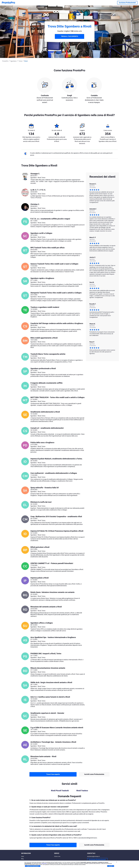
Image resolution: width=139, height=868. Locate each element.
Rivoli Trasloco (82, 791)
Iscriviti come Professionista (94, 774)
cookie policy (44, 864)
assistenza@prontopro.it (93, 856)
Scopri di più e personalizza (33, 866)
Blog (22, 859)
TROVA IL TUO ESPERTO (70, 36)
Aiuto (23, 856)
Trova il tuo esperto (53, 774)
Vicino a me (57, 856)
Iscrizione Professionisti (127, 3)
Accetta (111, 866)
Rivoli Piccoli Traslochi (60, 791)
